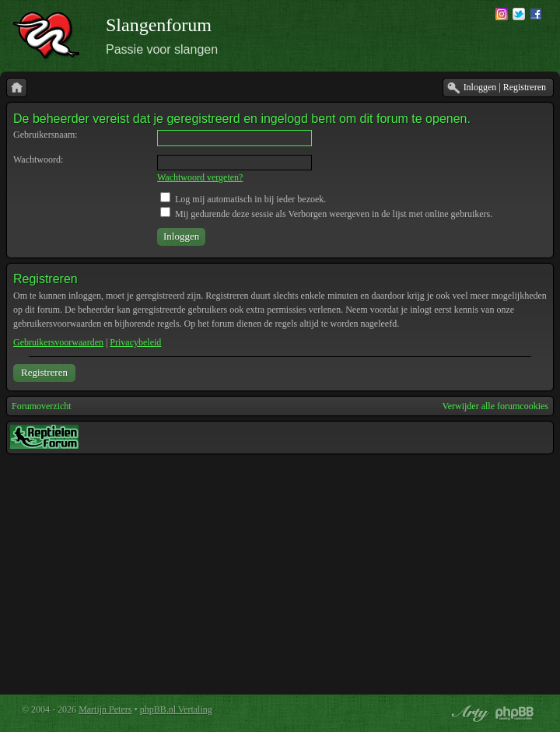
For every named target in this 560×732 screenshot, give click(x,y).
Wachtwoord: (38, 159)
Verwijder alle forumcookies (495, 406)
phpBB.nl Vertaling (176, 709)
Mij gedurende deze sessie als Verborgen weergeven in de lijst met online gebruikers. (326, 214)
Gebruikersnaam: (45, 135)
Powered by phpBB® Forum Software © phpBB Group (515, 713)
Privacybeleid (135, 342)
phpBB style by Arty (468, 713)
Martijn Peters (105, 709)
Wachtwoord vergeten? (200, 177)
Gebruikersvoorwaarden (58, 342)
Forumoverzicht (42, 406)
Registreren (44, 372)
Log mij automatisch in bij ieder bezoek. (243, 199)
